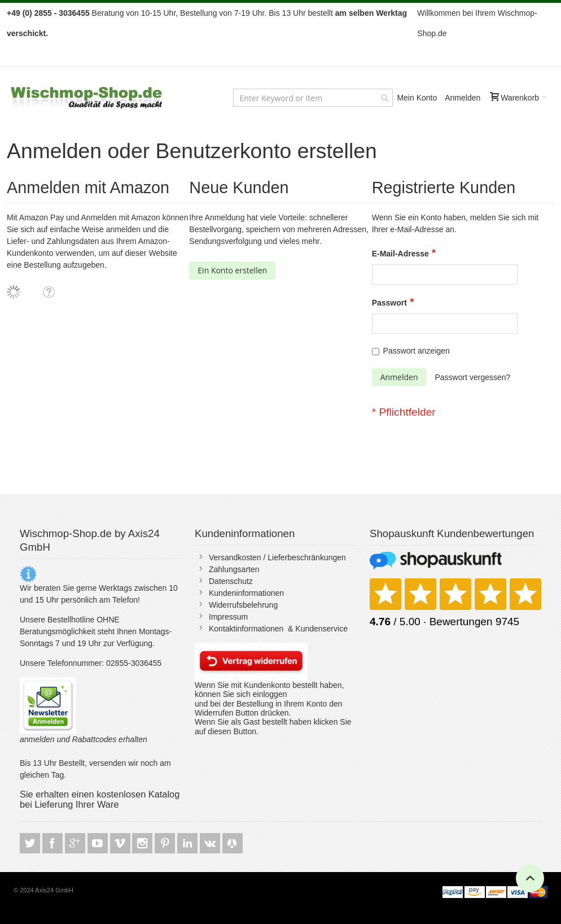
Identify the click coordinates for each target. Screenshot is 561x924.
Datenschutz (231, 581)
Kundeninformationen (246, 593)
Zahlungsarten (234, 569)
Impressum (228, 617)
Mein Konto (417, 98)
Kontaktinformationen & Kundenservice (278, 629)
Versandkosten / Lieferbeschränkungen (277, 557)
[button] (49, 291)
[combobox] (313, 98)
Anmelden (463, 98)
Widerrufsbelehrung (243, 605)
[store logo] (87, 98)
